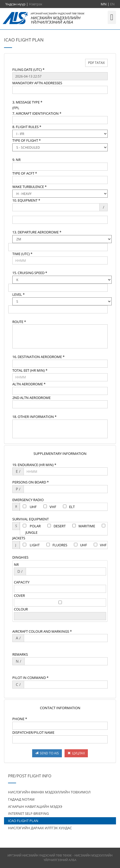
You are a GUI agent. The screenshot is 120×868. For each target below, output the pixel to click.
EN (112, 4)
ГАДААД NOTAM (21, 799)
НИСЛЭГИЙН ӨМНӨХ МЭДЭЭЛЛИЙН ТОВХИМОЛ (49, 792)
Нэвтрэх (36, 4)
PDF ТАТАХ (96, 63)
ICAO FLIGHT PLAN (23, 821)
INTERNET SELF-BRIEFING (28, 813)
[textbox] (60, 76)
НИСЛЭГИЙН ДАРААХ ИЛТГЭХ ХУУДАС (40, 828)
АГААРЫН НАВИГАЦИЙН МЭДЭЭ (35, 806)
